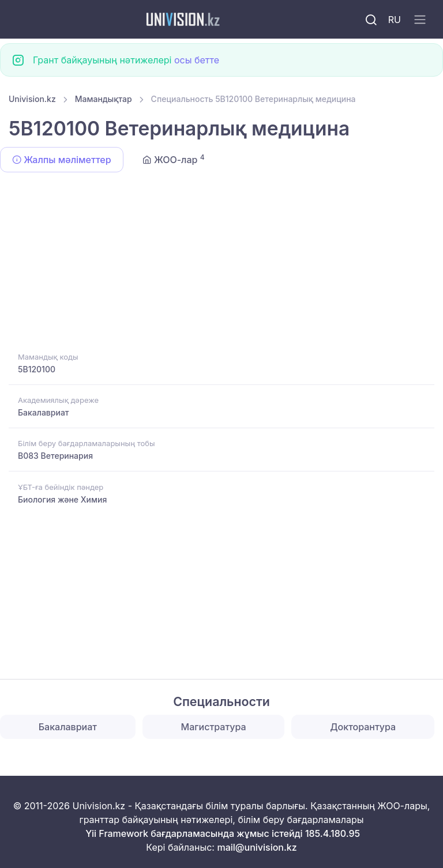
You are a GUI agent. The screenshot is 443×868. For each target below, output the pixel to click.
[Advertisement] (221, 264)
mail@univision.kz (257, 847)
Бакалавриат (44, 412)
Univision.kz (32, 99)
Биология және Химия (62, 499)
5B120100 (37, 369)
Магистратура (214, 727)
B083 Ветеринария (55, 456)
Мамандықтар (104, 99)
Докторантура (363, 727)
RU (395, 20)
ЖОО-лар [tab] (174, 159)
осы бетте (197, 60)
